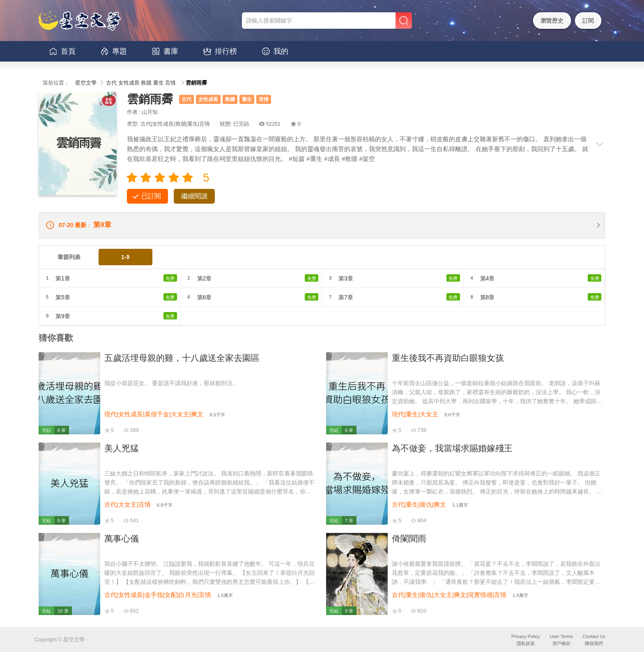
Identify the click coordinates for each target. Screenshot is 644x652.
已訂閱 (151, 196)
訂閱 (588, 21)
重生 (159, 83)
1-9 (125, 257)
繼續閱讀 (194, 196)
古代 (111, 83)
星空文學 (86, 83)
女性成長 (129, 83)
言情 (170, 83)
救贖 (146, 83)
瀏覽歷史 (552, 21)
